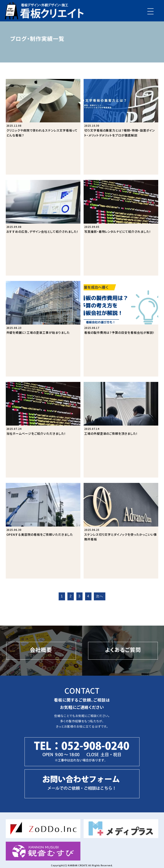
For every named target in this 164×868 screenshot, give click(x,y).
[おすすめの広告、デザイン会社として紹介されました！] (43, 228)
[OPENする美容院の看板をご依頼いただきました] (43, 531)
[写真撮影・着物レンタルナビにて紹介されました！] (121, 228)
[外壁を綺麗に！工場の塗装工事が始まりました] (43, 329)
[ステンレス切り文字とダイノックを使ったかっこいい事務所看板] (121, 531)
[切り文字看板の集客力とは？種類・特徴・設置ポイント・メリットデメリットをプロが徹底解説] (121, 127)
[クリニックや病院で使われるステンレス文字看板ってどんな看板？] (43, 127)
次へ (100, 596)
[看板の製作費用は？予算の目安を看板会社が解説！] (121, 329)
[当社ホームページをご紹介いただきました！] (43, 430)
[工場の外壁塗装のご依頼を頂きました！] (121, 430)
